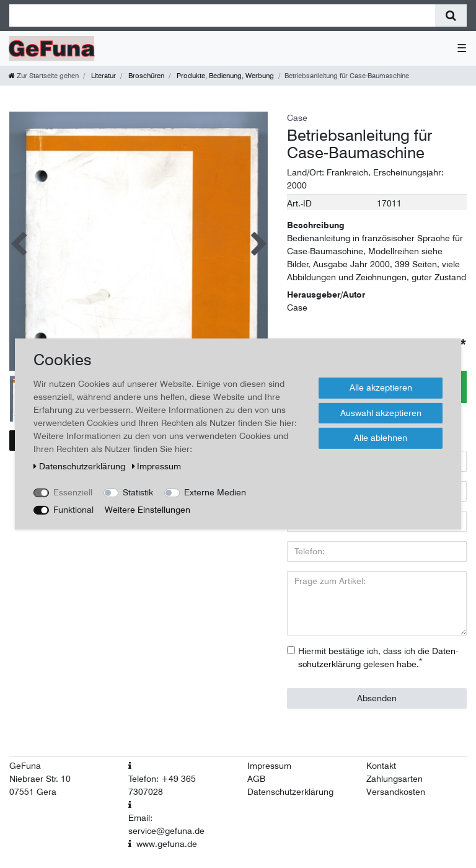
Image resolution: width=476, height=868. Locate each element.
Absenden (377, 698)
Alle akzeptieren (381, 387)
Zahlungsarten (394, 779)
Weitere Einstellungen (148, 510)
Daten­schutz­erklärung (81, 466)
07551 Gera (33, 792)
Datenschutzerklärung (290, 792)
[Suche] (451, 15)
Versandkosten (396, 792)
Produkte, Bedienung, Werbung (224, 76)
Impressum (269, 766)
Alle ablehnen (381, 438)
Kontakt (381, 766)
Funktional (73, 510)
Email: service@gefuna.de (166, 824)
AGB (256, 779)
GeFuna (25, 766)
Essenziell (73, 492)
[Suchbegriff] (222, 15)
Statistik (138, 492)
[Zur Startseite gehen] (44, 76)
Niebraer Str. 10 (40, 779)
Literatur (103, 76)
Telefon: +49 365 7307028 (162, 785)
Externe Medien (215, 492)
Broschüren (145, 76)
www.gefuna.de (167, 844)
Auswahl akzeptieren (381, 412)
